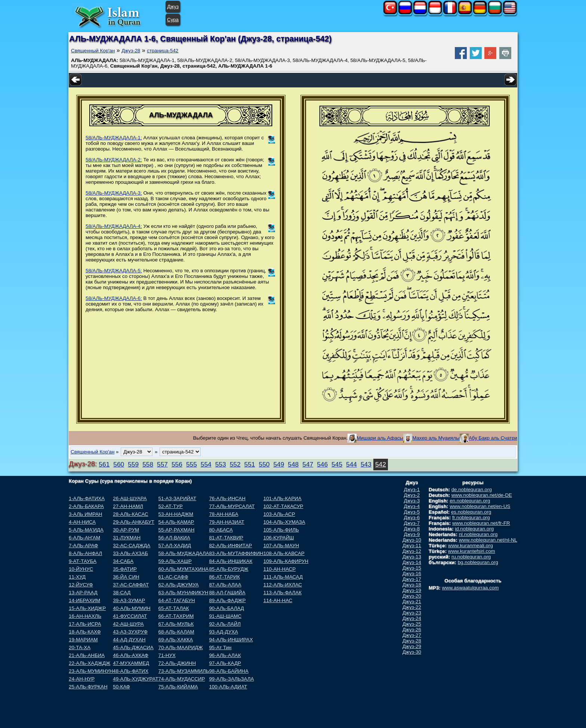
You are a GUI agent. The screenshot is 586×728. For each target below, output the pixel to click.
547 (308, 464)
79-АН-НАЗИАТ (226, 522)
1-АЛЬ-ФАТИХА (87, 498)
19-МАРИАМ (83, 640)
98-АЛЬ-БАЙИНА (229, 671)
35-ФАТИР (125, 569)
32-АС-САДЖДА (132, 546)
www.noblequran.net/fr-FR (481, 523)
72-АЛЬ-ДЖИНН (177, 663)
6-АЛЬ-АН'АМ (84, 538)
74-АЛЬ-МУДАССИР (182, 679)
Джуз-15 (412, 568)
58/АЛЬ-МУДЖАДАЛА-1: (114, 138)
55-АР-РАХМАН (177, 530)
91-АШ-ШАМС (225, 616)
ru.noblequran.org (471, 557)
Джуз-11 (412, 546)
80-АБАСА (221, 530)
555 (192, 464)
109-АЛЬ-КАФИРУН (286, 561)
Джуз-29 (412, 646)
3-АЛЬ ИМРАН (85, 514)
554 (206, 464)
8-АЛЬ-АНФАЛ (85, 553)
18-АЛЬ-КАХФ (85, 632)
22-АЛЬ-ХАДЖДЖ (90, 663)
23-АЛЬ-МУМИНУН (91, 671)
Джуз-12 (412, 551)
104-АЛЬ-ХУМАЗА (284, 522)
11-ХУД (77, 577)
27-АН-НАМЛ (128, 506)
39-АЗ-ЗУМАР (129, 600)
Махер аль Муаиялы (436, 438)
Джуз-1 (412, 490)
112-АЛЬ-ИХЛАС (283, 585)
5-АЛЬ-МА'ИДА (86, 530)
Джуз (173, 7)
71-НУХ (167, 655)
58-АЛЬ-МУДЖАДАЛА (184, 553)
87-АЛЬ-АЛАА (225, 585)
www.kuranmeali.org (471, 546)
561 (104, 464)
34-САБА (123, 561)
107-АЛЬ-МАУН (281, 546)
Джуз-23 (412, 613)
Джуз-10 (412, 540)
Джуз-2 (412, 495)
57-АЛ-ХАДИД (175, 546)
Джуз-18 (412, 585)
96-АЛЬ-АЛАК (225, 655)
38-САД (122, 593)
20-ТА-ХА (80, 648)
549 (279, 464)
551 (250, 464)
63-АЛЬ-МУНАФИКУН (183, 593)
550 (264, 464)
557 (162, 464)
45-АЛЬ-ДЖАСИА (133, 648)
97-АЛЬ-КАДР (225, 663)
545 (337, 464)
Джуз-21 (412, 602)
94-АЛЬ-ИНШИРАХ (231, 640)
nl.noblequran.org (478, 534)
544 (351, 464)
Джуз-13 (412, 557)
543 (366, 464)
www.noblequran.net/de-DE (482, 495)
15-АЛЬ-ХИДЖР (87, 608)
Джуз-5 (412, 512)
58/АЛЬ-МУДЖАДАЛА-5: (114, 271)
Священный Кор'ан (93, 51)
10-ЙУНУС (81, 569)
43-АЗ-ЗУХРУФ (130, 632)
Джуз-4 (412, 506)
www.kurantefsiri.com (472, 551)
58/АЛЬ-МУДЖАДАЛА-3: (114, 193)
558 (148, 464)
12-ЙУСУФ (81, 585)
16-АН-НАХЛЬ (85, 616)
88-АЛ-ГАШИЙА (227, 593)
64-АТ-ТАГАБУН (177, 600)
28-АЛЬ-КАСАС (130, 514)
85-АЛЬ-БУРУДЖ (229, 569)
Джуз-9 (412, 534)
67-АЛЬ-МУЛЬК (176, 624)
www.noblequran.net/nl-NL (488, 540)
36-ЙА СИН (126, 577)
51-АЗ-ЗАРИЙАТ (177, 498)
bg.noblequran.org (478, 562)
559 (133, 464)
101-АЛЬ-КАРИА (283, 498)
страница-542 (163, 51)
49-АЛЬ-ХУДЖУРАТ (135, 679)
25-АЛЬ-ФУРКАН (88, 687)
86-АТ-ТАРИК (224, 577)
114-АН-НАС (278, 600)
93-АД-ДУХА (223, 632)
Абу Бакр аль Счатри (493, 438)
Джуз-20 (412, 596)
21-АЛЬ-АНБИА (87, 655)
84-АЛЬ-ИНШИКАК (231, 561)
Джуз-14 (412, 562)
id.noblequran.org (474, 529)
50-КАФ (121, 687)
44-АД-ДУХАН (129, 640)
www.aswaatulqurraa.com (470, 588)
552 (235, 464)
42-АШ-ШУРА (128, 624)
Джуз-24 (412, 618)
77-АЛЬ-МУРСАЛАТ (232, 506)
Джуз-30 (412, 652)
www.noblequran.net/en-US (480, 506)
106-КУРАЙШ (279, 538)
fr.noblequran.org (471, 518)
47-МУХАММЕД (131, 663)
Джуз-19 (412, 590)
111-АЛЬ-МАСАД (283, 577)
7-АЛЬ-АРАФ (83, 546)
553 (221, 464)
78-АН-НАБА (223, 514)
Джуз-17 (412, 579)
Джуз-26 (412, 630)
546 (322, 464)
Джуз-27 (412, 635)
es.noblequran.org (471, 512)
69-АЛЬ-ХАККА (176, 640)
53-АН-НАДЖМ (176, 514)
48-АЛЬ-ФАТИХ (131, 671)
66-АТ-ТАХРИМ (176, 616)
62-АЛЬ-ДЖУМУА (179, 585)
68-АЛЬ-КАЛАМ (176, 632)
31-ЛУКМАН (127, 538)
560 (119, 464)
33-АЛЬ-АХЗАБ (130, 553)
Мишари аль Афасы (380, 438)
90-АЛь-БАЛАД (226, 608)
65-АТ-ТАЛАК (174, 608)
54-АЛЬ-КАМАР (176, 522)
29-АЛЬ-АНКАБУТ (134, 522)
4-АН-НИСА (82, 522)
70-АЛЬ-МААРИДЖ (181, 648)
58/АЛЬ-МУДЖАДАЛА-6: (114, 298)
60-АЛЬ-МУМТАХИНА (184, 569)
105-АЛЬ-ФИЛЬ (281, 530)
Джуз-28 (131, 51)
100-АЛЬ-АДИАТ (228, 687)
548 (293, 464)
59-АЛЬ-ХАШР (175, 561)
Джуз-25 (412, 624)
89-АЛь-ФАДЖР (227, 600)
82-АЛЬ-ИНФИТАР (230, 546)
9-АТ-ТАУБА (83, 561)
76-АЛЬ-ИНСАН (227, 498)
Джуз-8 (412, 529)
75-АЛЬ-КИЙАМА (178, 687)
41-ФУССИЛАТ (130, 616)
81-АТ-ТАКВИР (226, 538)
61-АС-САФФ (173, 577)
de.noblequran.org (472, 490)
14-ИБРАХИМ (84, 600)
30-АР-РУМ (126, 530)
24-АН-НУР (82, 679)
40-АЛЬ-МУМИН (132, 608)
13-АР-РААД (83, 593)
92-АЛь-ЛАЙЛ (225, 624)
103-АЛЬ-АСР (279, 514)
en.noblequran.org (470, 501)
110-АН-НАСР (280, 569)
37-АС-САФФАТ (131, 585)
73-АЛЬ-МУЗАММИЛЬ (184, 671)
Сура (173, 20)
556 (177, 464)
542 (381, 464)
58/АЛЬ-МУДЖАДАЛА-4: (114, 226)
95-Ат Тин (220, 648)
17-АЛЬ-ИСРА (85, 624)
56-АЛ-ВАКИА (174, 538)
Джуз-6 (412, 518)
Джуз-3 (412, 501)
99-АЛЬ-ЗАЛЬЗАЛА (231, 679)
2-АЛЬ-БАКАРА (86, 506)
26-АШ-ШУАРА (130, 498)
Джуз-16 (412, 574)
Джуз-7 (412, 523)
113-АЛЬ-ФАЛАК (283, 593)
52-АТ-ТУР (171, 506)
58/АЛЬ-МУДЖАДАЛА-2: (114, 160)
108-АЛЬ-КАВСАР (284, 553)
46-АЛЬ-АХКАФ (131, 655)
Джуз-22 (412, 607)
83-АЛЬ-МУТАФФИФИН (236, 553)
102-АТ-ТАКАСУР (283, 506)
